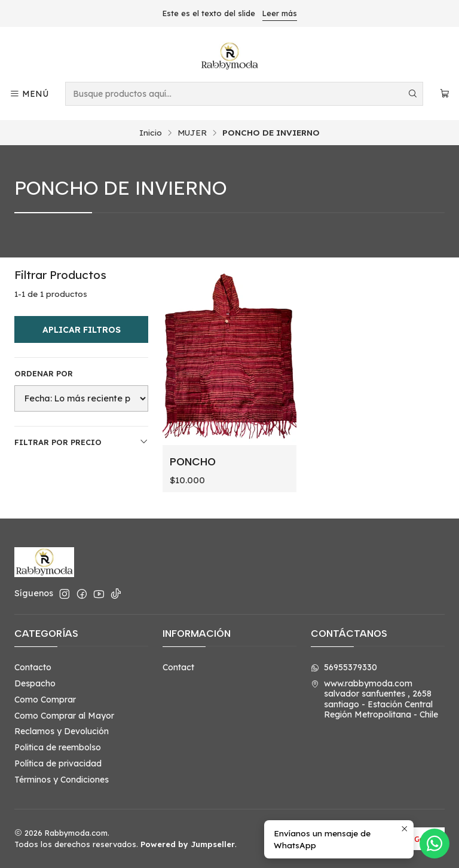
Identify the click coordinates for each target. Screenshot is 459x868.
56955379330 (344, 667)
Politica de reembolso (58, 747)
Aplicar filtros (82, 330)
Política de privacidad (58, 763)
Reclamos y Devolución (62, 731)
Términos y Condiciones (62, 780)
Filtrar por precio (81, 442)
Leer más (280, 13)
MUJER (192, 133)
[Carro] (445, 94)
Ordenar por (44, 373)
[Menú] (29, 94)
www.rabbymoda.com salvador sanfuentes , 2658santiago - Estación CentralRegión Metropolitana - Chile (374, 699)
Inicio (151, 133)
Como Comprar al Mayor (64, 716)
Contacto (33, 667)
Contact (178, 667)
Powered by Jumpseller (188, 844)
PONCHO (193, 461)
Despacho (35, 683)
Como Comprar (45, 700)
